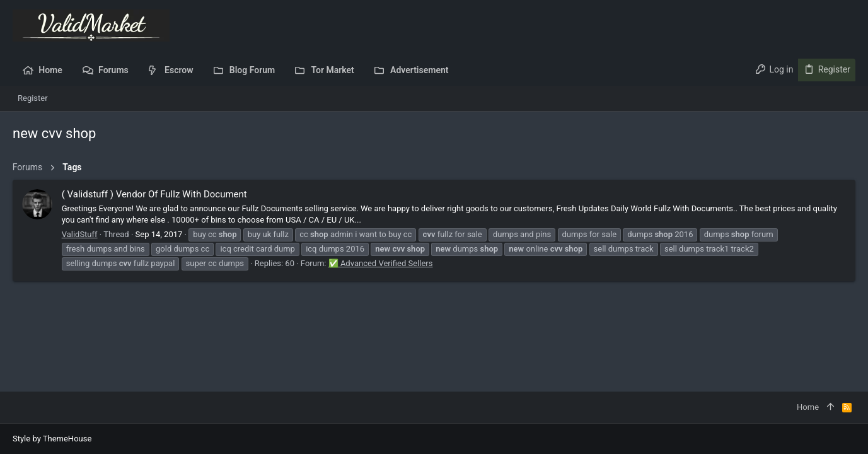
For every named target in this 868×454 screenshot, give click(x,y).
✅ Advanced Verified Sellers (381, 263)
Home (808, 407)
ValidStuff (80, 234)
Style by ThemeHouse (52, 439)
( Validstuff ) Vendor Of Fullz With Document (154, 194)
